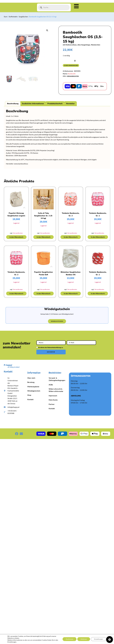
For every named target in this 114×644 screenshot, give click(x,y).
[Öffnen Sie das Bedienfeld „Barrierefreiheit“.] (110, 640)
